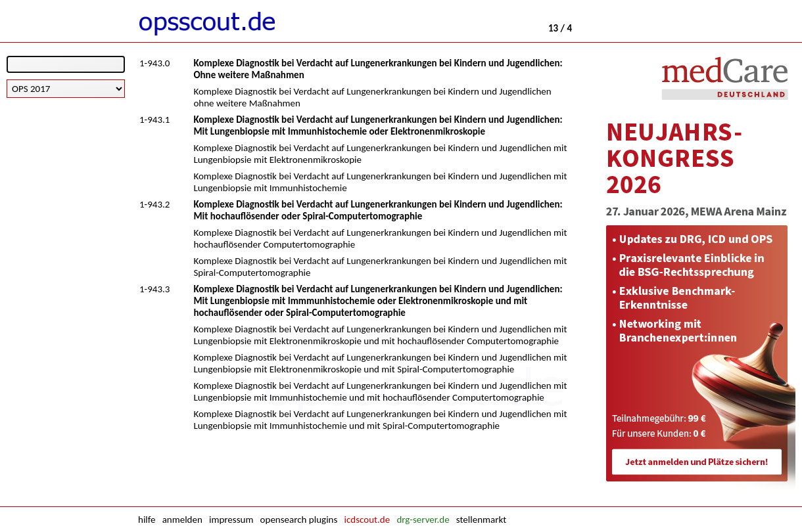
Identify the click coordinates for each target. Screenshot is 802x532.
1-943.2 (154, 204)
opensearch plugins (299, 520)
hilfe (147, 520)
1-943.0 (154, 63)
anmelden (182, 520)
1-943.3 (154, 289)
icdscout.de (367, 520)
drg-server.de (423, 520)
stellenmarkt (481, 520)
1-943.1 (154, 120)
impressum (231, 520)
